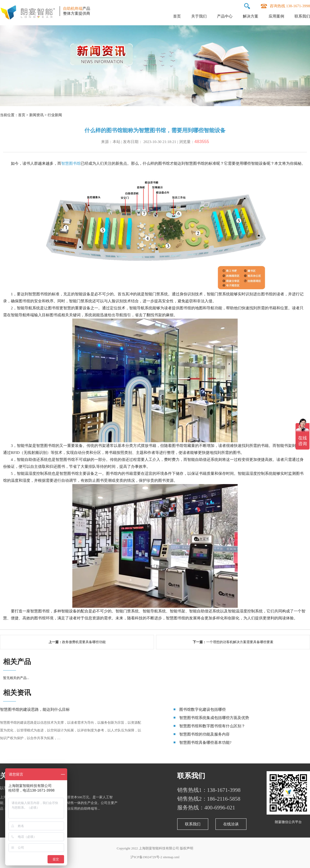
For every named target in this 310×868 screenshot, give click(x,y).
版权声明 (187, 848)
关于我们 (199, 16)
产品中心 (225, 16)
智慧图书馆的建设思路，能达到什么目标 (35, 709)
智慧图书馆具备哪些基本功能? (205, 743)
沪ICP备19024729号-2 (146, 857)
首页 (177, 16)
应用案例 (276, 16)
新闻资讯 (36, 115)
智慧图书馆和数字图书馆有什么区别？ (212, 726)
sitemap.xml (171, 857)
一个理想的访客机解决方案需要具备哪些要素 (240, 642)
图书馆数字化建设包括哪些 (203, 709)
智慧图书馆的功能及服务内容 (204, 734)
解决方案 (251, 16)
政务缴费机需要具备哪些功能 (84, 642)
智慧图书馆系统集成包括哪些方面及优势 (214, 718)
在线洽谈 (231, 824)
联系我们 (302, 16)
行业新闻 (55, 115)
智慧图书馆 (71, 163)
